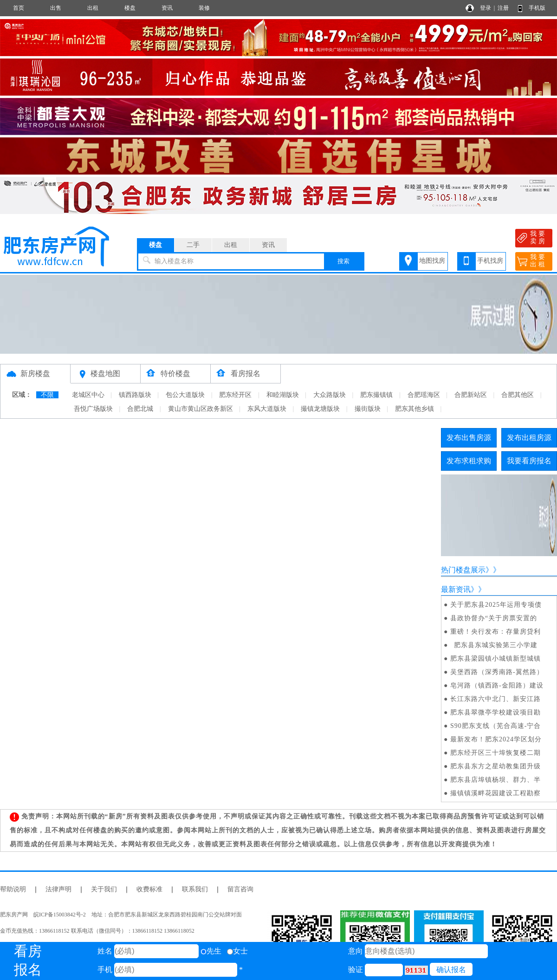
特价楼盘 (175, 373)
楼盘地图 (105, 373)
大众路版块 (330, 395)
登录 (486, 8)
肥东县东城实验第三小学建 (494, 645)
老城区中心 (88, 395)
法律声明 (58, 889)
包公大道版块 (185, 395)
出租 (93, 8)
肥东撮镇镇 (376, 395)
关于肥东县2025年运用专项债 (496, 605)
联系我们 (195, 889)
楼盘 (130, 8)
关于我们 (104, 889)
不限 (47, 395)
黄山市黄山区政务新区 (201, 409)
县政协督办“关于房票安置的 (494, 618)
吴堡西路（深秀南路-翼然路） (497, 672)
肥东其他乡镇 (415, 409)
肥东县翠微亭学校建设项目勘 (495, 712)
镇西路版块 (135, 395)
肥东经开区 (235, 395)
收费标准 (149, 889)
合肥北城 (140, 409)
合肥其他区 (518, 395)
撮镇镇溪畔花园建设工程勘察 (495, 793)
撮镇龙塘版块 (320, 409)
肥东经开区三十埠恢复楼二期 (495, 753)
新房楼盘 (35, 373)
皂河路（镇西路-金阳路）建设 (497, 685)
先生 (211, 951)
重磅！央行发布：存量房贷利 (495, 632)
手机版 (537, 8)
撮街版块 (368, 409)
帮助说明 (13, 889)
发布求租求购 (469, 461)
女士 (237, 951)
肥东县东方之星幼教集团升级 (495, 766)
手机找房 (490, 261)
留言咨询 (240, 889)
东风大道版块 (267, 409)
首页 (19, 8)
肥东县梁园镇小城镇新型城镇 (495, 659)
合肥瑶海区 (424, 395)
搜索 (343, 261)
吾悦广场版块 (93, 409)
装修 (204, 8)
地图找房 (432, 261)
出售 (56, 8)
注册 (503, 8)
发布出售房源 (469, 438)
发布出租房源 (529, 438)
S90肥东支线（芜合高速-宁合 (495, 726)
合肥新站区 (471, 395)
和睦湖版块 (283, 395)
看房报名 (246, 373)
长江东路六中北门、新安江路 (495, 699)
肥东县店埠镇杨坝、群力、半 (495, 780)
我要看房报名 (529, 461)
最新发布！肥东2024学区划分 (496, 739)
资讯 (167, 8)
